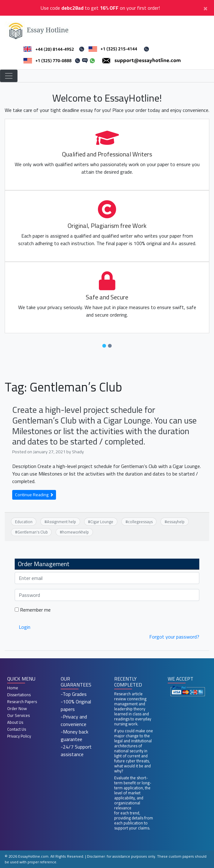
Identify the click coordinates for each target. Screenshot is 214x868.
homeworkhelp (76, 532)
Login (25, 627)
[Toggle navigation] (9, 76)
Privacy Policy (19, 736)
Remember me (33, 610)
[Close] (205, 8)
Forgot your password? (174, 637)
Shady (78, 452)
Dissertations (19, 695)
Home (13, 688)
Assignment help (61, 522)
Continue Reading (34, 495)
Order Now (17, 708)
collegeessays (140, 522)
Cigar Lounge (102, 522)
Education (24, 522)
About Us (15, 722)
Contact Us (17, 729)
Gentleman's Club (33, 532)
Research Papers (22, 702)
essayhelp (176, 522)
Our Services (18, 715)
